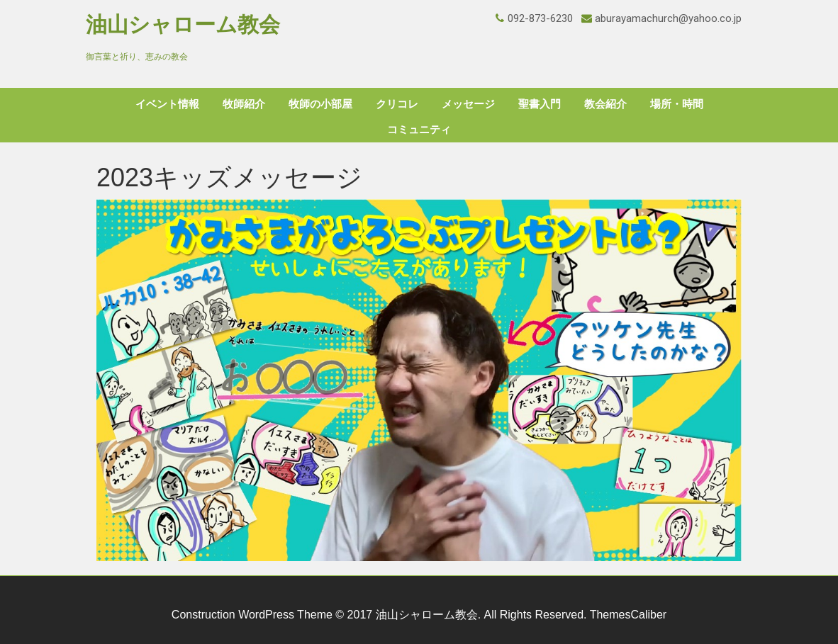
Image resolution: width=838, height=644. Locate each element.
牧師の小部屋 (320, 104)
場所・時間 (677, 104)
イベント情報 (167, 104)
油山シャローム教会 (183, 24)
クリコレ (397, 104)
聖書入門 (540, 104)
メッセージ (468, 104)
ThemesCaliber (628, 615)
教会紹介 (605, 104)
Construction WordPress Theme (252, 615)
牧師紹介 (244, 104)
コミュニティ (419, 130)
